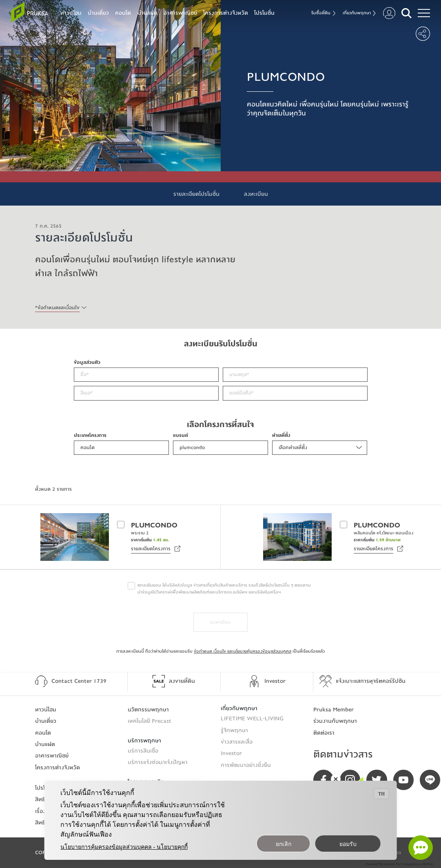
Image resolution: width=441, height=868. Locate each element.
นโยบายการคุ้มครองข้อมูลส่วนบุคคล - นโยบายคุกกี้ (124, 847)
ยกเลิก (284, 844)
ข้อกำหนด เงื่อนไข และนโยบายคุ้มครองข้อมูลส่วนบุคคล (243, 651)
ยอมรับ (348, 844)
